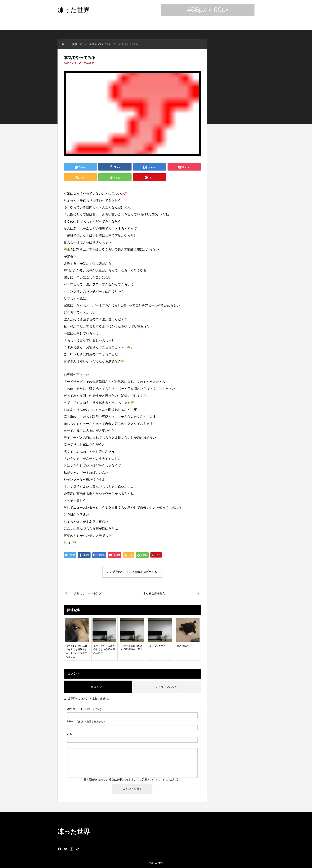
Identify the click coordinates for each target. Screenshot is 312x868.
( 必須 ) (84, 709)
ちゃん (91, 222)
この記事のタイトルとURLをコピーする (132, 572)
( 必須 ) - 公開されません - (86, 722)
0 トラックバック (167, 687)
